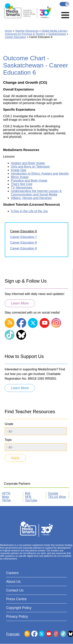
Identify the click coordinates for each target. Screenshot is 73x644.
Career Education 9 (23, 248)
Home (8, 31)
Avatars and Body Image (28, 163)
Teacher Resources (27, 31)
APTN (6, 493)
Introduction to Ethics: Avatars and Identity (40, 174)
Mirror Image (20, 177)
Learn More (20, 303)
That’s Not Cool (22, 184)
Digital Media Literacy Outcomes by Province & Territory (36, 32)
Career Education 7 (23, 237)
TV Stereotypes (22, 188)
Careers (12, 573)
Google (53, 493)
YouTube (31, 500)
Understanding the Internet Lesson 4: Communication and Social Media (36, 193)
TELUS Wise (57, 497)
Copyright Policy (19, 608)
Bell (28, 493)
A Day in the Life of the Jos (29, 211)
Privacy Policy (17, 616)
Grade (9, 424)
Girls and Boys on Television (30, 167)
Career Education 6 (23, 231)
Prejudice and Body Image (29, 181)
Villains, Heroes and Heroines (31, 198)
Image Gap (19, 170)
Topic (8, 440)
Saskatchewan (57, 34)
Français (64, 4)
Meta (5, 497)
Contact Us (15, 590)
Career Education (15, 37)
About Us (13, 582)
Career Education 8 (23, 243)
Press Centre (16, 599)
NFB (28, 497)
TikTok (6, 500)
